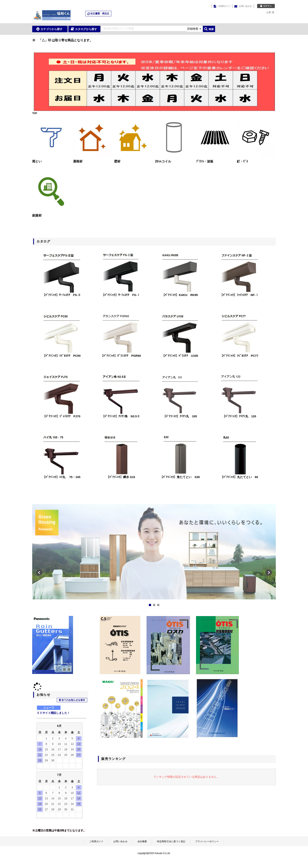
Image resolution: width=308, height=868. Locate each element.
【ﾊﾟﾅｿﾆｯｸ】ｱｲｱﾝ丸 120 (239, 416)
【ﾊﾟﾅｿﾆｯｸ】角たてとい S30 (180, 477)
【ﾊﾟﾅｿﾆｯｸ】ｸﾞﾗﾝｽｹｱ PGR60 (121, 356)
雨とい (37, 161)
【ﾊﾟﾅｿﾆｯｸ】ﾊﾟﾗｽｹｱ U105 (180, 356)
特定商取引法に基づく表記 (171, 841)
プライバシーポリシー (207, 841)
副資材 (37, 215)
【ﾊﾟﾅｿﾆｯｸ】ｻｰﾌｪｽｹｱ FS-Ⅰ (121, 295)
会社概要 (142, 841)
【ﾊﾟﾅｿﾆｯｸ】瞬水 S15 (121, 477)
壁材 (117, 161)
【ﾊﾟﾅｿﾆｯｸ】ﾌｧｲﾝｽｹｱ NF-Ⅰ (239, 295)
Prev (39, 554)
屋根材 (78, 161)
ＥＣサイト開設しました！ (53, 713)
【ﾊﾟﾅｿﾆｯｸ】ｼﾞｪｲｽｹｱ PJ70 (61, 416)
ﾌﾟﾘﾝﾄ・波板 (205, 161)
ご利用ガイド (96, 841)
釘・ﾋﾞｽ (242, 161)
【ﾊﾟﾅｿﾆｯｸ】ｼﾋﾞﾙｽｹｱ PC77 (239, 356)
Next (269, 554)
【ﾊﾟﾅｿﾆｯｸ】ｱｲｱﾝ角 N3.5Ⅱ (121, 416)
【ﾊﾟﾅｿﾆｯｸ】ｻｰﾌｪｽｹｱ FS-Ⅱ (61, 295)
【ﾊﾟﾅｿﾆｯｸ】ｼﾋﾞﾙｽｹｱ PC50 (62, 356)
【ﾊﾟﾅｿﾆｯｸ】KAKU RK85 (180, 295)
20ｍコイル (163, 161)
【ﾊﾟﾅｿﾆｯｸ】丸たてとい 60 (239, 477)
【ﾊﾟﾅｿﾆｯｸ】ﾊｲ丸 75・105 (61, 477)
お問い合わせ (120, 841)
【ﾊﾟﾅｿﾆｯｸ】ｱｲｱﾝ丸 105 (180, 416)
